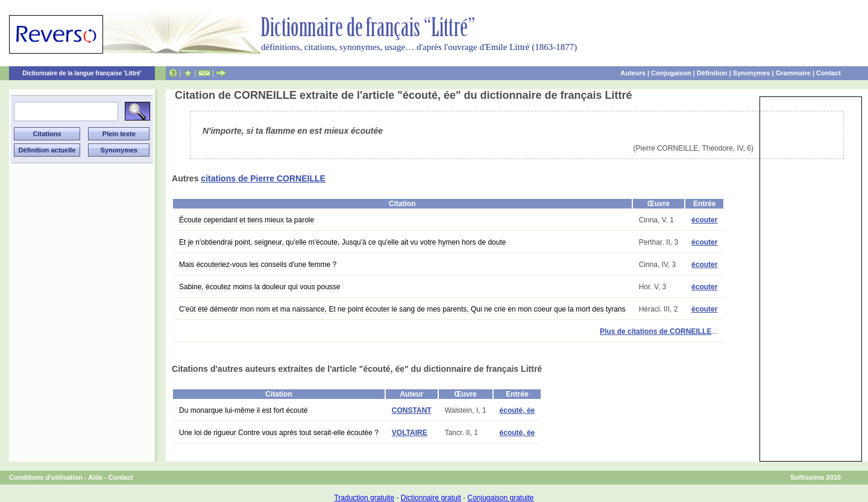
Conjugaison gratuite (500, 498)
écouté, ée (517, 410)
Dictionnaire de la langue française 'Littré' (82, 73)
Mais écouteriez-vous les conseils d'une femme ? (258, 265)
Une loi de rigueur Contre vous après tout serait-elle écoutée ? (279, 433)
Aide (95, 477)
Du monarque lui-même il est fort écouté (243, 410)
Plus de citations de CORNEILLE (656, 331)
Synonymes (752, 73)
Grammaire (793, 73)
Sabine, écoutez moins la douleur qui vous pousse (260, 287)
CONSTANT (412, 410)
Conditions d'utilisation (46, 477)
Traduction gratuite (364, 498)
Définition (712, 73)
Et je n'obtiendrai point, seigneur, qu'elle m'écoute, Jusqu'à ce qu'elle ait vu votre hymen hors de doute (342, 242)
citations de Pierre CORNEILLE (263, 178)
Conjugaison (671, 73)
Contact (829, 73)
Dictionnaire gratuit (431, 498)
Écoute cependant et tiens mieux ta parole (247, 220)
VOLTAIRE (410, 433)
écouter (704, 220)
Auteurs (633, 73)
